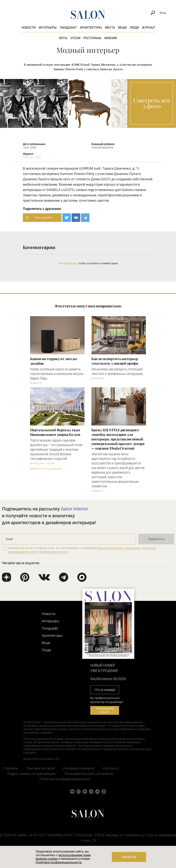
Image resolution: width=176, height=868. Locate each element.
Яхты (63, 38)
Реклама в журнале (79, 768)
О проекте (10, 768)
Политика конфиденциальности (65, 779)
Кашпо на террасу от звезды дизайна (54, 361)
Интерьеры (48, 28)
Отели (75, 38)
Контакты (111, 768)
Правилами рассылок (54, 552)
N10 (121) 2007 (32, 157)
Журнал (148, 28)
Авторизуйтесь (68, 263)
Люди (134, 28)
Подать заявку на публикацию (32, 774)
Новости (29, 28)
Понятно (129, 857)
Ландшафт (68, 28)
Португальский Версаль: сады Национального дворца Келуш (55, 432)
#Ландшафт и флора (42, 463)
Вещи (122, 28)
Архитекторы (91, 28)
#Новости (36, 383)
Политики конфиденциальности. (59, 862)
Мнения (111, 38)
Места (110, 28)
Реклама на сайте (41, 768)
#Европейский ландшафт (46, 469)
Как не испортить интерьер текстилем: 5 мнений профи (115, 361)
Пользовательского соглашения (119, 548)
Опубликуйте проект (105, 710)
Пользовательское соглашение (89, 774)
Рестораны (92, 38)
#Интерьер (98, 379)
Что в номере (105, 690)
